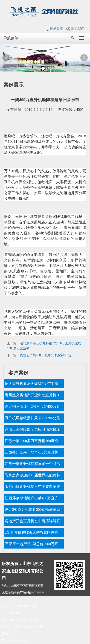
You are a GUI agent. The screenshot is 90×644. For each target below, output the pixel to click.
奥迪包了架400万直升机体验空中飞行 (46, 355)
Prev (6, 58)
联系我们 (75, 29)
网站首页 (54, 29)
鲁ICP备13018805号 (15, 640)
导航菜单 (11, 38)
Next (84, 58)
